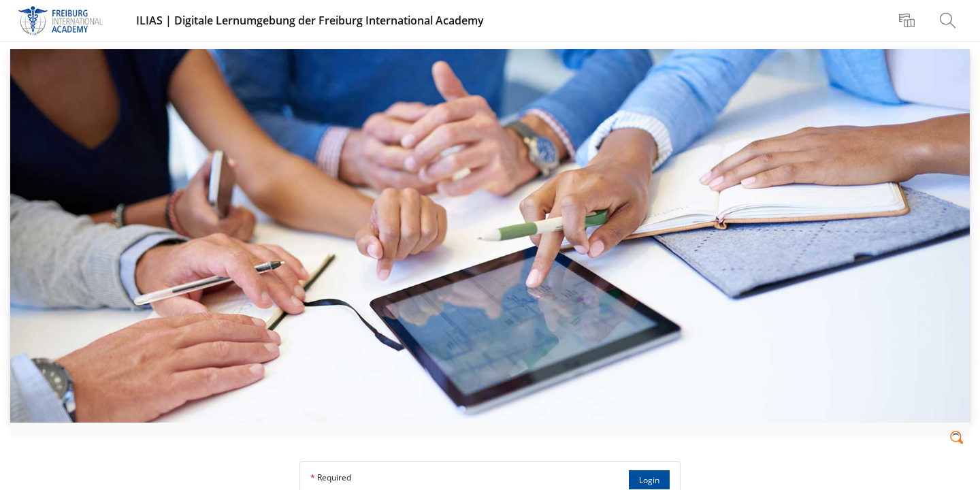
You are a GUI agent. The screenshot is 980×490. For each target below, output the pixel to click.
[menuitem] (909, 20)
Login (649, 480)
